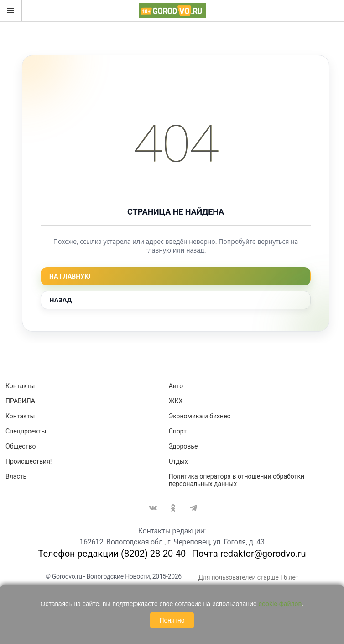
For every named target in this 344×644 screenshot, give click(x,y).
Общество (21, 446)
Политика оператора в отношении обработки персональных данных (237, 480)
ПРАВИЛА (20, 401)
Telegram (193, 508)
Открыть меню (10, 11)
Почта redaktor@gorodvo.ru (249, 554)
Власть (16, 476)
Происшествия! (29, 461)
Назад (60, 300)
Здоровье (183, 446)
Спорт (178, 431)
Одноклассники (173, 508)
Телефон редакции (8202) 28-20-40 (112, 554)
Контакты (20, 386)
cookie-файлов (280, 604)
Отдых (178, 461)
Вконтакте (153, 508)
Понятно (172, 620)
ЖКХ (176, 401)
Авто (176, 386)
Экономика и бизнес (200, 416)
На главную (70, 276)
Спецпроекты (26, 431)
